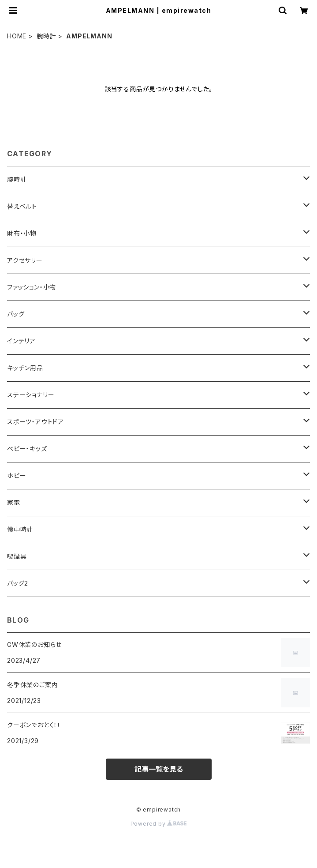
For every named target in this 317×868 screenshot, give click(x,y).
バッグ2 (18, 583)
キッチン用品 (25, 368)
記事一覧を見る (159, 769)
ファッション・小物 (32, 287)
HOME (17, 36)
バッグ (16, 314)
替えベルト (22, 206)
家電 (14, 502)
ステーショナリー (31, 395)
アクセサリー (25, 260)
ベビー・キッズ (27, 449)
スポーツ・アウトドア (35, 422)
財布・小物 (22, 233)
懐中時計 (20, 529)
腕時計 (46, 36)
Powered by (159, 824)
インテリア (21, 341)
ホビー (17, 475)
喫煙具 (17, 556)
